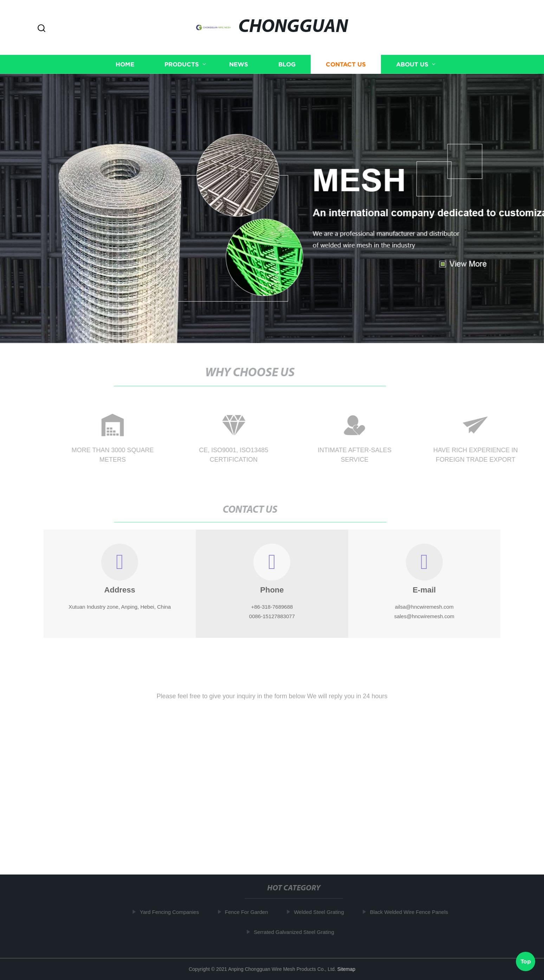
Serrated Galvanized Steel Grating (296, 932)
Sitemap (346, 969)
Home (125, 64)
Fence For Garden (249, 912)
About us (412, 64)
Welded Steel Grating (321, 912)
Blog (287, 64)
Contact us (346, 64)
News (239, 64)
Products (182, 64)
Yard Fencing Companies (171, 912)
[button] (41, 29)
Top (526, 961)
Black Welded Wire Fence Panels (411, 912)
